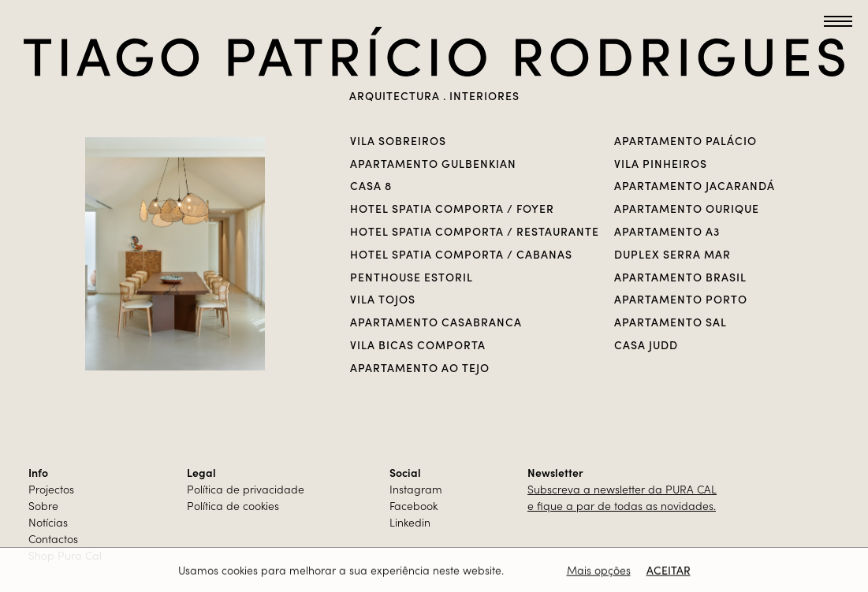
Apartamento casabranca (436, 322)
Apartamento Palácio (685, 140)
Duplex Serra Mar (672, 254)
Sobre (43, 505)
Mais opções (599, 571)
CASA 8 (371, 185)
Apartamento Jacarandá (695, 185)
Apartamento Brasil (680, 277)
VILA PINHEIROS (661, 163)
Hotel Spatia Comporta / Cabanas (461, 254)
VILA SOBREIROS (398, 140)
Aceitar (669, 571)
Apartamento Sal (671, 322)
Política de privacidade (246, 489)
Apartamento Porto (681, 299)
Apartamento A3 (667, 231)
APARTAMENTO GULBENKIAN (433, 163)
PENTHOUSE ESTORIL (412, 277)
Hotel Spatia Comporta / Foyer (452, 208)
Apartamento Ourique (687, 208)
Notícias (48, 522)
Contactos (53, 538)
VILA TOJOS (383, 299)
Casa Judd (646, 344)
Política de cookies (233, 505)
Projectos (51, 489)
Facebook (414, 505)
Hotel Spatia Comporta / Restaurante (475, 231)
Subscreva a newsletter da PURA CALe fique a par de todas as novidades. (622, 497)
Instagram (416, 489)
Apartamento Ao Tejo (420, 367)
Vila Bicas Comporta (418, 344)
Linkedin (410, 522)
